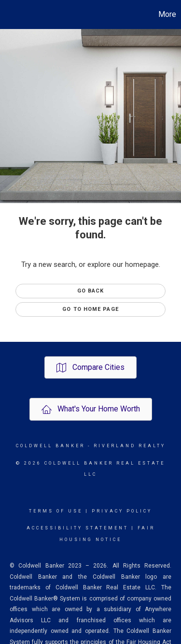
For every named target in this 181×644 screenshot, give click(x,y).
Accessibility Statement (77, 528)
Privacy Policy (122, 511)
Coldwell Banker (50, 446)
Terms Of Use (56, 511)
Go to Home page (90, 309)
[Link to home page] (9, 15)
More (167, 14)
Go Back (91, 291)
